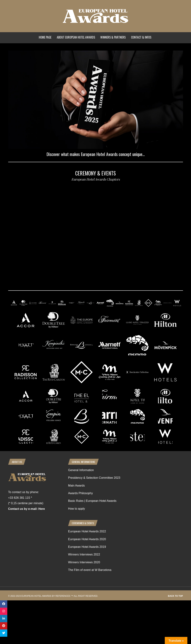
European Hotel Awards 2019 (87, 547)
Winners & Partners (113, 37)
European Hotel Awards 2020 (87, 539)
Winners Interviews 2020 (84, 562)
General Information (81, 470)
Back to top (175, 596)
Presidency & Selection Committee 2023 (94, 478)
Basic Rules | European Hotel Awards (92, 501)
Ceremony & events (95, 173)
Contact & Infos (141, 37)
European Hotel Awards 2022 (87, 531)
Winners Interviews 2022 (84, 554)
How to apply (77, 509)
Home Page (45, 37)
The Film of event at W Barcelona (90, 570)
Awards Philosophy (80, 493)
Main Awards (76, 486)
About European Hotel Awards (76, 37)
